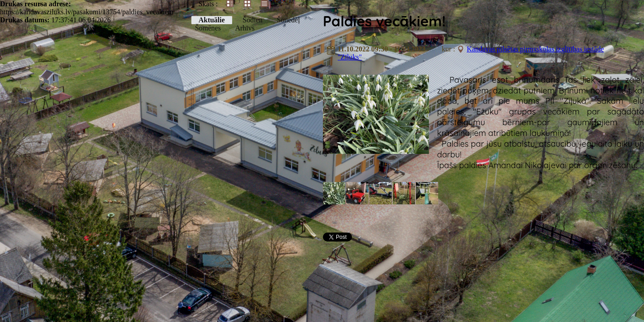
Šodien (253, 20)
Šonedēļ (288, 20)
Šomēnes (208, 28)
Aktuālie (212, 20)
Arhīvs (245, 28)
